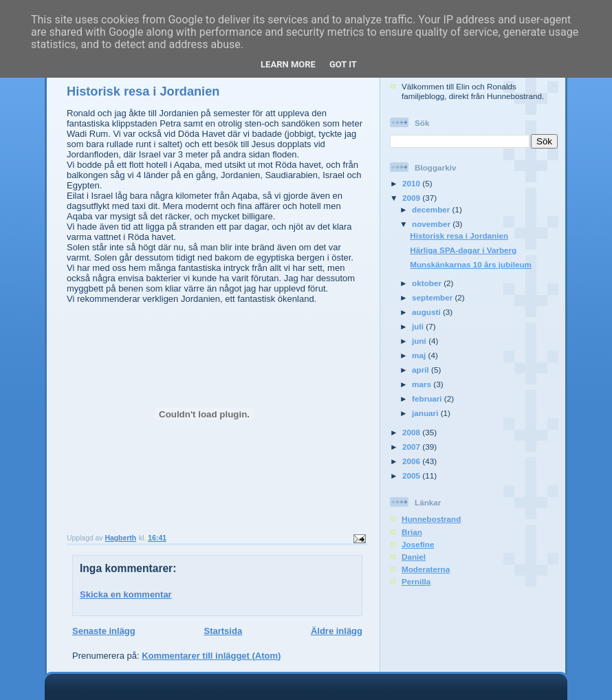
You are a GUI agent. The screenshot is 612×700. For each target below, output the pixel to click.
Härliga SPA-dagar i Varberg (463, 250)
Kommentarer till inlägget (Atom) (211, 656)
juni (420, 341)
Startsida (223, 631)
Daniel (414, 557)
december (432, 209)
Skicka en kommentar (126, 594)
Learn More (288, 64)
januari (426, 413)
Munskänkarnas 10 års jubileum (471, 264)
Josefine (418, 544)
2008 (412, 432)
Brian (412, 532)
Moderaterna (426, 569)
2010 (412, 183)
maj (420, 355)
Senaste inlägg (104, 631)
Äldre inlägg (337, 631)
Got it (343, 64)
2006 (412, 461)
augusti (427, 312)
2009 (412, 198)
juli (419, 326)
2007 (412, 447)
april (422, 370)
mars (423, 384)
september (433, 297)
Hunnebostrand (431, 519)
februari (428, 398)
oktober (428, 283)
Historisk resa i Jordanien (459, 236)
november (432, 224)
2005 (412, 475)
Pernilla (416, 581)
